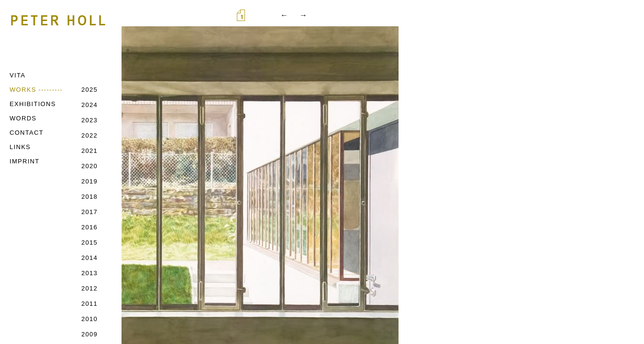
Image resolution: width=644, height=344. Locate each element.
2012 (89, 288)
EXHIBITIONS (33, 104)
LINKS (20, 147)
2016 (89, 227)
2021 (89, 151)
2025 (89, 90)
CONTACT (27, 133)
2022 (89, 135)
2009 (89, 334)
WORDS (23, 118)
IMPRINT (25, 161)
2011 (89, 304)
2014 (89, 258)
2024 (89, 105)
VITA (17, 75)
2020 (89, 166)
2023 (89, 120)
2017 (89, 212)
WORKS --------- (36, 90)
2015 (89, 242)
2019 (89, 181)
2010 (89, 319)
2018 (89, 197)
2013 (89, 273)
